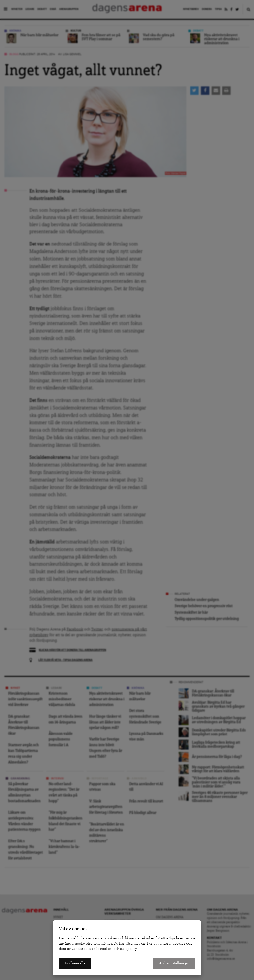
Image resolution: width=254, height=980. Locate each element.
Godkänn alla (75, 963)
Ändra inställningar (174, 963)
